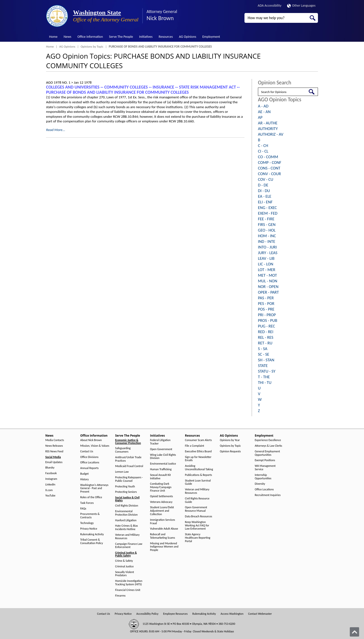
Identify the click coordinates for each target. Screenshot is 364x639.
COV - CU (266, 179)
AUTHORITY (268, 129)
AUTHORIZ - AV (271, 134)
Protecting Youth (125, 487)
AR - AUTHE (268, 123)
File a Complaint (194, 446)
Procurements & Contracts (90, 516)
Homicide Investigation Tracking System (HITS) (129, 583)
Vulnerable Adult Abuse (164, 529)
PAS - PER (266, 298)
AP (260, 117)
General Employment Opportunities (267, 453)
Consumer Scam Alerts (198, 440)
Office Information (90, 37)
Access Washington (232, 614)
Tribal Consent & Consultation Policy (92, 541)
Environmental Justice (163, 464)
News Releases (54, 446)
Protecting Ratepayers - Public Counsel (129, 479)
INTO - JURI (267, 247)
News (67, 37)
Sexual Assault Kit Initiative (161, 477)
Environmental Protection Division (126, 513)
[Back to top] (354, 632)
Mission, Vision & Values (95, 446)
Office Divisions (89, 457)
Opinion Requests (231, 451)
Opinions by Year (230, 440)
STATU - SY (267, 371)
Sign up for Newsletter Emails (198, 459)
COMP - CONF (270, 163)
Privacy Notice (89, 529)
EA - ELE (265, 196)
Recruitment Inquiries (268, 495)
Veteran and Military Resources (127, 537)
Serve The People (121, 37)
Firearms (120, 596)
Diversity (260, 484)
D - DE (263, 185)
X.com (49, 490)
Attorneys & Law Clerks (268, 446)
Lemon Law (122, 472)
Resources (166, 37)
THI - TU (265, 383)
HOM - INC (267, 236)
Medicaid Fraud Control (129, 466)
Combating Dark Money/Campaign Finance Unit (161, 487)
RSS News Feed (54, 451)
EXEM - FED (268, 213)
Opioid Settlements (162, 496)
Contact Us (87, 451)
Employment (211, 37)
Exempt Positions (265, 460)
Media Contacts (55, 440)
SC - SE (264, 354)
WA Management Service (265, 468)
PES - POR (266, 304)
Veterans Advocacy (161, 502)
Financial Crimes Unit (128, 590)
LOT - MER (267, 270)
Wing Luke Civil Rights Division (163, 457)
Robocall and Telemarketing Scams (163, 536)
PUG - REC (267, 326)
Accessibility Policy (147, 614)
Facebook (51, 473)
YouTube (50, 496)
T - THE (264, 377)
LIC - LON (266, 264)
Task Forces (87, 503)
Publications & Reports (198, 475)
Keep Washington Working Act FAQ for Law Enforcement (197, 526)
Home (53, 37)
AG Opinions (188, 37)
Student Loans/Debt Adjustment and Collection (162, 511)
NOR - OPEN (268, 287)
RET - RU (265, 343)
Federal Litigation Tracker (160, 442)
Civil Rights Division (127, 506)
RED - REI (266, 332)
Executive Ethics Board (198, 451)
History (85, 479)
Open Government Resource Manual (196, 509)
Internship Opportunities (263, 477)
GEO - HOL (267, 230)
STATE (263, 366)
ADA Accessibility (270, 6)
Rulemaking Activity (92, 534)
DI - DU (264, 191)
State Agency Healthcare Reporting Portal (198, 538)
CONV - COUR (269, 174)
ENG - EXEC (267, 208)
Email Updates (54, 462)
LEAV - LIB (266, 258)
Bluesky (50, 468)
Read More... (56, 130)
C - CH (263, 146)
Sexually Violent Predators (125, 574)
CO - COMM (268, 157)
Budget (85, 474)
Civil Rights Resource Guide (197, 500)
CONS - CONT (269, 168)
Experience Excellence (268, 440)
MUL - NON (268, 281)
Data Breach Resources (199, 516)
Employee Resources (175, 614)
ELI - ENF (265, 202)
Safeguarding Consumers (123, 450)
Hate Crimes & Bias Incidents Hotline (127, 528)
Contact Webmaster (260, 614)
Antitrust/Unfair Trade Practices (128, 459)
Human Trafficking (161, 469)
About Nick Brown (91, 440)
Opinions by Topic (92, 46)
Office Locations (90, 463)
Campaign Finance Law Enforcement (129, 546)
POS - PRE (266, 309)
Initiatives (146, 37)
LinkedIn (50, 485)
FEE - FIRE (266, 219)
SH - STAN (266, 360)
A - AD (263, 106)
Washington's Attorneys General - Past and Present (94, 489)
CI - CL (263, 151)
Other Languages (301, 6)
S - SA (263, 349)
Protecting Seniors (126, 492)
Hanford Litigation (126, 520)
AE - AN (264, 112)
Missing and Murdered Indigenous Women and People (164, 547)
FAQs (83, 509)
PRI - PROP (267, 315)
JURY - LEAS (268, 253)
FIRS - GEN (267, 225)
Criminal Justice (124, 567)
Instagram (51, 479)
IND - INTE (267, 241)
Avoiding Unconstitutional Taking (199, 468)
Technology (87, 523)
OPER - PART (268, 292)
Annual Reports (90, 468)
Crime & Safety (124, 561)
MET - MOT (267, 275)
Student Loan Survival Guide (198, 482)
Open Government (161, 449)
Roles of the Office (91, 497)
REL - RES (266, 337)
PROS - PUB (268, 320)
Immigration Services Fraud (163, 522)
